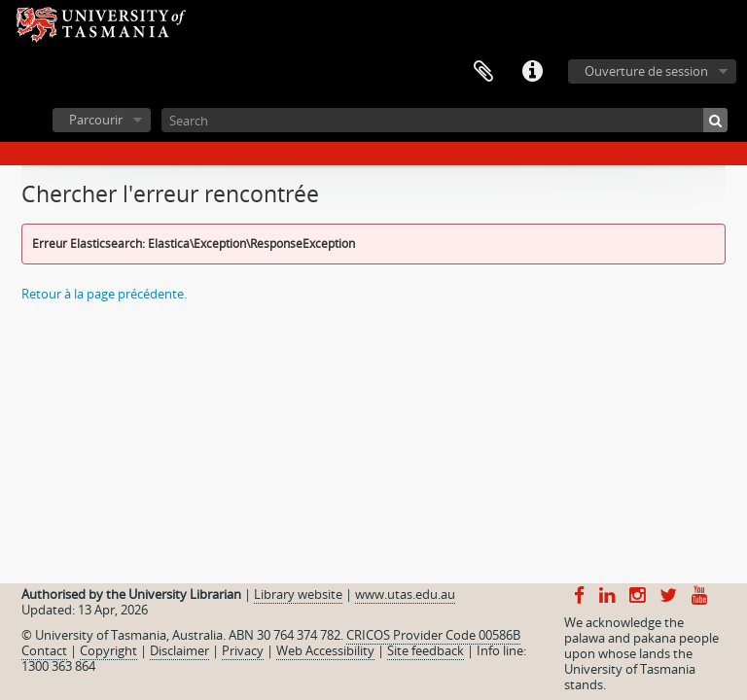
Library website (298, 594)
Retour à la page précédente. (104, 294)
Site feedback (426, 650)
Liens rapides (532, 72)
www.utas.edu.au (405, 594)
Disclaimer (179, 650)
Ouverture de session (646, 71)
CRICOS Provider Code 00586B (433, 635)
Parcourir (96, 120)
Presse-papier (483, 72)
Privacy (243, 650)
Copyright (108, 650)
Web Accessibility (325, 650)
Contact (44, 650)
